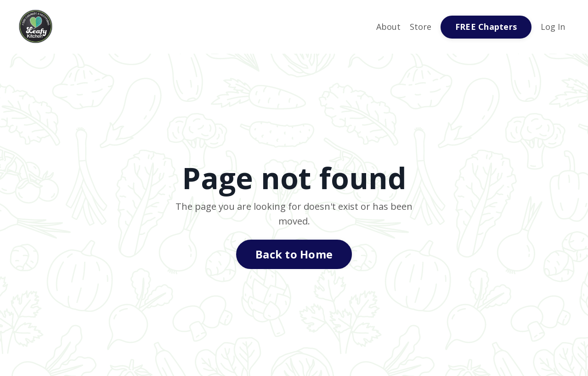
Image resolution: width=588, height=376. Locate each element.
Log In (553, 27)
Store (421, 27)
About (388, 27)
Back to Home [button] (294, 254)
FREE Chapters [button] (486, 27)
